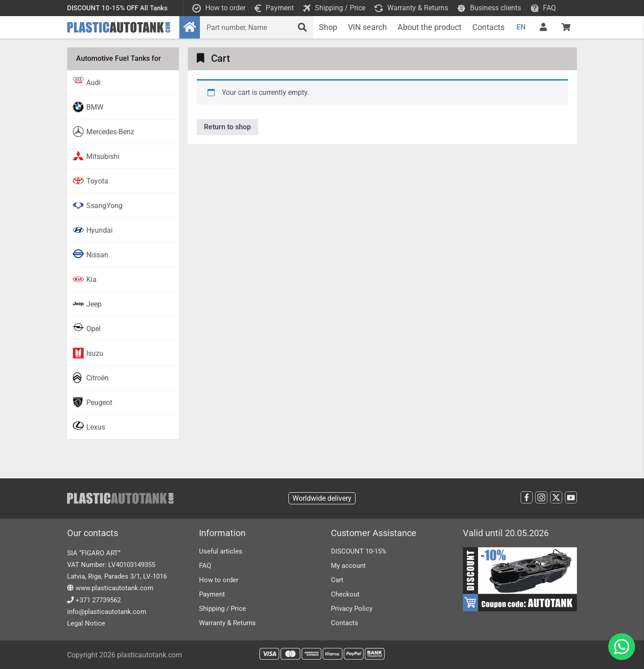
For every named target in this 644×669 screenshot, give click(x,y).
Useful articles (221, 551)
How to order (219, 580)
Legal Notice (86, 623)
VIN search (367, 27)
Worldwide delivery (322, 498)
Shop (328, 27)
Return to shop (227, 127)
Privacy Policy (352, 609)
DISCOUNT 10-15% (359, 551)
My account (348, 566)
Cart (337, 580)
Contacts (488, 27)
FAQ (205, 566)
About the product (430, 27)
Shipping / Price (222, 609)
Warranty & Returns (227, 623)
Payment (212, 594)
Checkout (345, 594)
